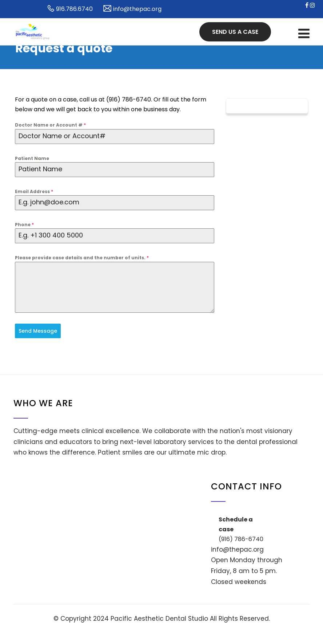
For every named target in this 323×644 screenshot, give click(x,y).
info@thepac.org (237, 549)
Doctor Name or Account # (50, 125)
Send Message (38, 331)
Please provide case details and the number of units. (82, 258)
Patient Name (32, 158)
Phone (24, 225)
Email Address (34, 191)
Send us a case (235, 32)
